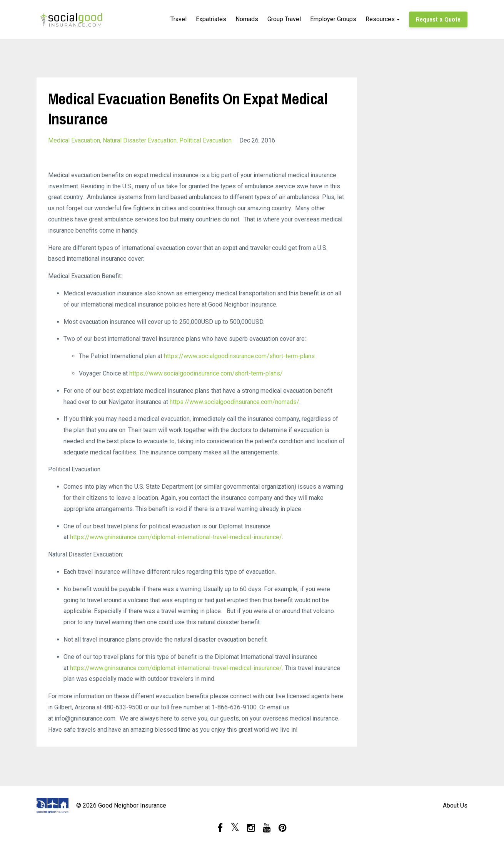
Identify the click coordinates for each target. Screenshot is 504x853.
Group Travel (284, 19)
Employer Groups (333, 19)
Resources (380, 19)
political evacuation (205, 140)
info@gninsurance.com (85, 718)
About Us (455, 805)
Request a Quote (438, 19)
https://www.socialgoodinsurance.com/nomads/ (234, 402)
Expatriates (211, 19)
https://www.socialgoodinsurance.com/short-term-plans (239, 356)
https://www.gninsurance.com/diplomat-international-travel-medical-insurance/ (176, 537)
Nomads (247, 19)
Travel (179, 19)
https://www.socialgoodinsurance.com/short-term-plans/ (206, 373)
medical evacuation (74, 140)
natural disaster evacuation (140, 140)
